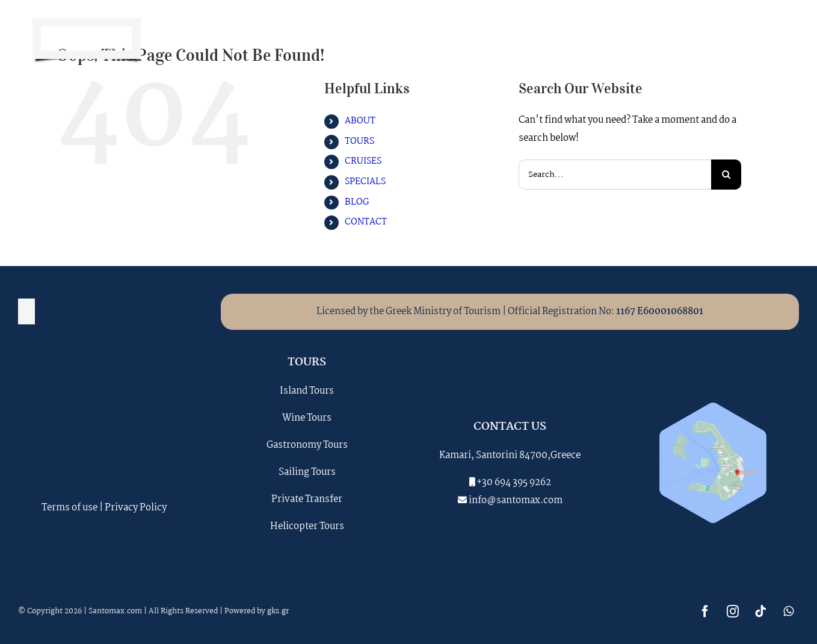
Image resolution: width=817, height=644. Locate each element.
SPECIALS (365, 182)
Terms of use (69, 508)
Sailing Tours (307, 472)
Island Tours (307, 391)
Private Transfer (307, 499)
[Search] (726, 175)
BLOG (357, 202)
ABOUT (360, 121)
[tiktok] (746, 39)
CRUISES (363, 161)
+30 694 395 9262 (514, 482)
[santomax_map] (713, 407)
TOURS (359, 141)
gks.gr (278, 611)
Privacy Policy (136, 508)
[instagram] (718, 39)
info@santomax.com (516, 500)
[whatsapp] (774, 39)
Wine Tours (307, 418)
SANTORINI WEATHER (104, 445)
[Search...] (615, 175)
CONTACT (366, 222)
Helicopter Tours (307, 526)
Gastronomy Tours (307, 445)
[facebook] (691, 39)
